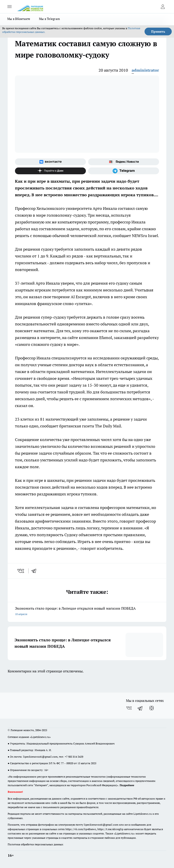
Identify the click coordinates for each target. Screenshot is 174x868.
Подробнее (127, 785)
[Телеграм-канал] (124, 171)
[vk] (21, 571)
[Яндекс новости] (124, 162)
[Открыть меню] (10, 7)
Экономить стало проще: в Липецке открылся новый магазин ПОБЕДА (87, 612)
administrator (145, 70)
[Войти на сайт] (163, 7)
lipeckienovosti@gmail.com (40, 757)
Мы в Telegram (50, 19)
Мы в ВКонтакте (19, 19)
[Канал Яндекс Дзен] (50, 171)
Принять (158, 32)
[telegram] (35, 571)
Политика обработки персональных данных (35, 844)
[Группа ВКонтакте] (50, 162)
